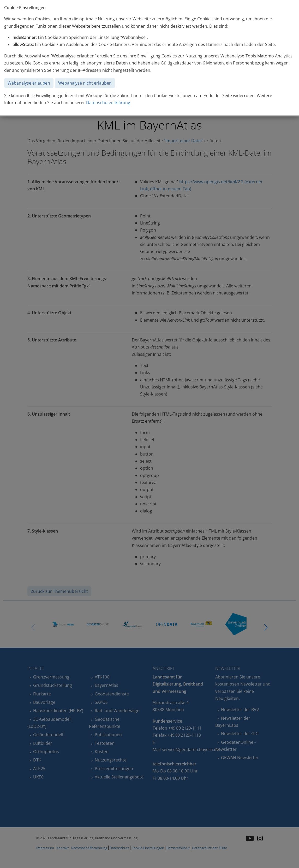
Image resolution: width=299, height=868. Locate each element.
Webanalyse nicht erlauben (85, 83)
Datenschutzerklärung (108, 103)
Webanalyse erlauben (29, 83)
